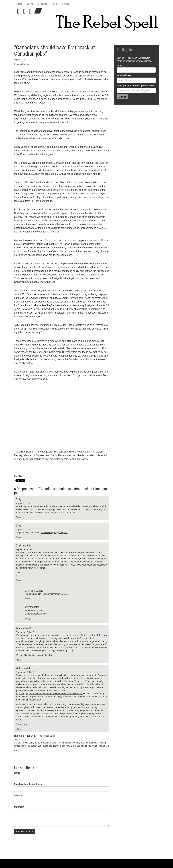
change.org (46, 452)
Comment (19, 807)
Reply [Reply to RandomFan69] (18, 660)
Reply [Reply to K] (28, 599)
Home (19, 4)
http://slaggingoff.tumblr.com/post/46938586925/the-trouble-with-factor (49, 694)
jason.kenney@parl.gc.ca (31, 459)
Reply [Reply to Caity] (18, 517)
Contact (66, 4)
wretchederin (23, 64)
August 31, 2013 (24, 503)
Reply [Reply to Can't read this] (18, 580)
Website (18, 796)
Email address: (124, 75)
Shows (30, 4)
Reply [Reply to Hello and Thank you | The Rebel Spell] (17, 750)
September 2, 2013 (25, 549)
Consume (43, 4)
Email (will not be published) (29, 784)
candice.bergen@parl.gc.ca (54, 533)
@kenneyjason (80, 459)
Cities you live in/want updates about (136, 86)
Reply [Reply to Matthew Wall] (18, 729)
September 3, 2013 (25, 632)
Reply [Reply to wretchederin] (28, 618)
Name (17, 773)
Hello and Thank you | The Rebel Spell (35, 736)
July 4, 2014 (20, 740)
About (55, 4)
